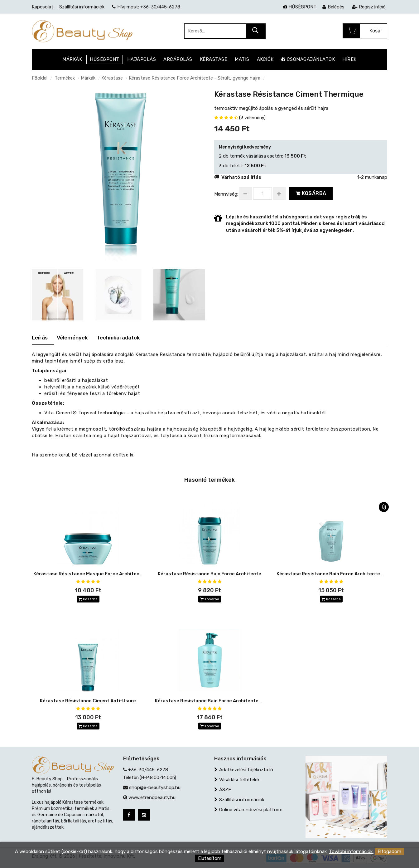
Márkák (88, 78)
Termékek (65, 78)
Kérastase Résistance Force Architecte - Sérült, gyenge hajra (195, 78)
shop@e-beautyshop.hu (155, 788)
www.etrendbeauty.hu (152, 797)
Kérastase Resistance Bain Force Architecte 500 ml (215, 701)
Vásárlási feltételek (239, 780)
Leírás (40, 338)
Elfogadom (389, 851)
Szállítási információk (242, 800)
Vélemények (72, 338)
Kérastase (112, 78)
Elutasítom (210, 858)
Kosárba (311, 193)
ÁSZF (225, 790)
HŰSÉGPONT (300, 7)
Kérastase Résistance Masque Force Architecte (89, 574)
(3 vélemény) (252, 118)
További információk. (351, 851)
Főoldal (40, 78)
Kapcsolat (43, 7)
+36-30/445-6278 (148, 770)
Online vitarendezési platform (251, 810)
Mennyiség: (226, 194)
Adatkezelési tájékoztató (246, 770)
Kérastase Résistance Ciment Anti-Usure (88, 701)
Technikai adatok (118, 338)
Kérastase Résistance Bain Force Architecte (209, 574)
